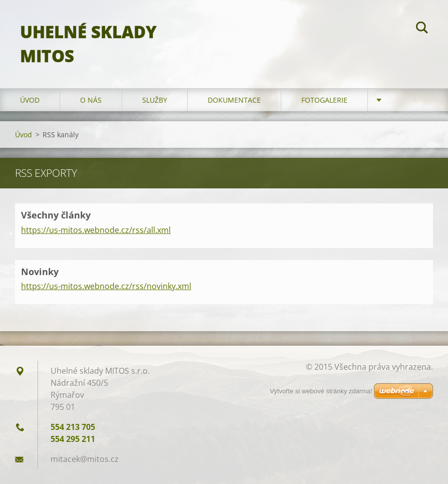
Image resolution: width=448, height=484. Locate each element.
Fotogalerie (324, 100)
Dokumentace (234, 100)
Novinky (40, 272)
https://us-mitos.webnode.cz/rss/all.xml (96, 230)
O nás (91, 100)
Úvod (30, 100)
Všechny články (56, 215)
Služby (155, 100)
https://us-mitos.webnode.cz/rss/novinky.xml (106, 286)
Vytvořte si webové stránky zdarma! (321, 391)
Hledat (422, 29)
